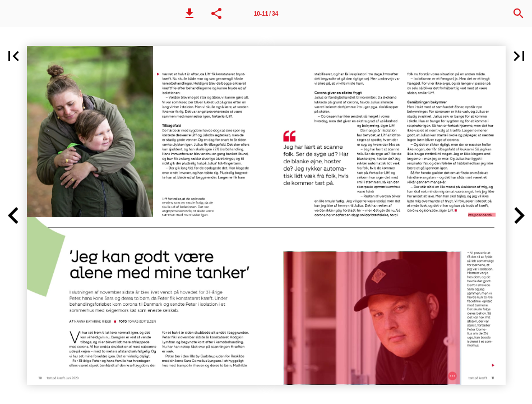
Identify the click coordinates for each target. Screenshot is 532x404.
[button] (189, 13)
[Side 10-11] (266, 13)
